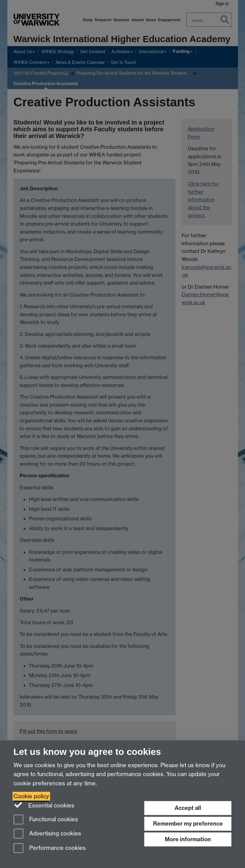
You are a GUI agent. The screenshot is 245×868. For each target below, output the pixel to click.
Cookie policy (31, 796)
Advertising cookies (47, 834)
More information (188, 839)
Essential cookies (44, 805)
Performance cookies (50, 848)
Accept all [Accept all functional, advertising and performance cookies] (188, 808)
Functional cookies (46, 820)
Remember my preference (188, 824)
